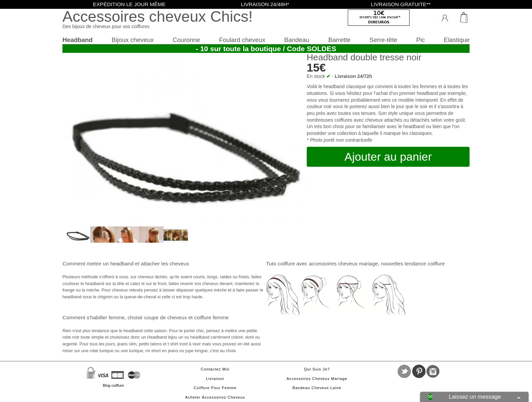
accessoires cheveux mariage (343, 264)
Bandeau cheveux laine (317, 388)
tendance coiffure (424, 264)
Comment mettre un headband (98, 264)
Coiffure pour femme (215, 388)
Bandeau (297, 40)
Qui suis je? (317, 369)
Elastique (457, 40)
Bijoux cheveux (133, 40)
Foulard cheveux (242, 40)
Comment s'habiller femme (93, 317)
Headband (78, 40)
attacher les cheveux (165, 264)
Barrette (339, 40)
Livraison (215, 379)
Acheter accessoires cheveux (215, 397)
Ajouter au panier (388, 157)
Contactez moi (215, 369)
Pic (421, 40)
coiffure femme (211, 317)
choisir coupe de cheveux (157, 317)
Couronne (186, 40)
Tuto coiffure (280, 264)
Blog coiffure (113, 385)
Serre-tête (383, 40)
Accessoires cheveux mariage (317, 379)
